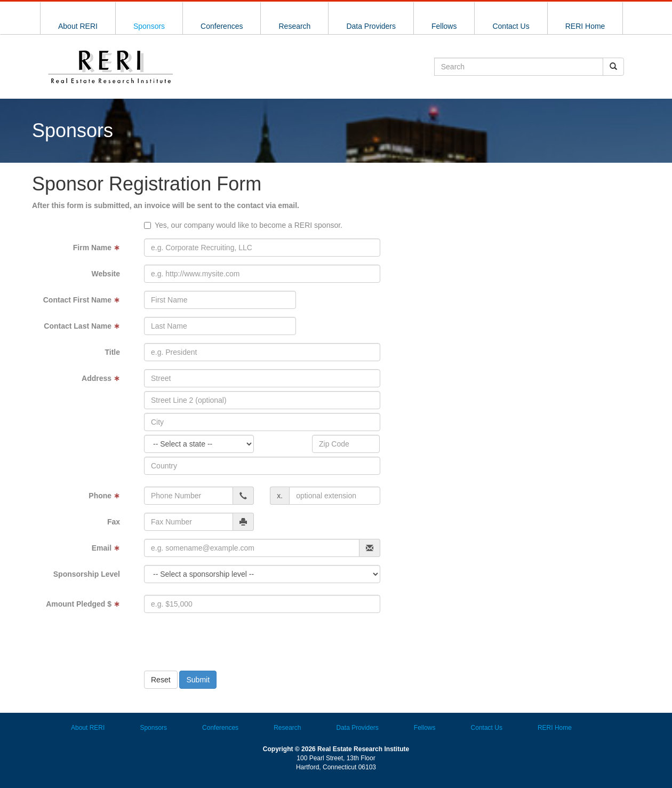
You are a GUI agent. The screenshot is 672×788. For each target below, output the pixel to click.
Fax (114, 522)
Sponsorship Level (87, 574)
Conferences (222, 26)
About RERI (78, 26)
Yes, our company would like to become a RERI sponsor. (249, 225)
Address (101, 378)
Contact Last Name (82, 326)
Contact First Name (82, 300)
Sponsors (149, 26)
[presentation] (233, 642)
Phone (104, 496)
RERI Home (585, 26)
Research (294, 26)
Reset (161, 680)
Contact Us (511, 26)
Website (106, 274)
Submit (198, 680)
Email (106, 548)
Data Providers (371, 26)
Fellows (444, 26)
